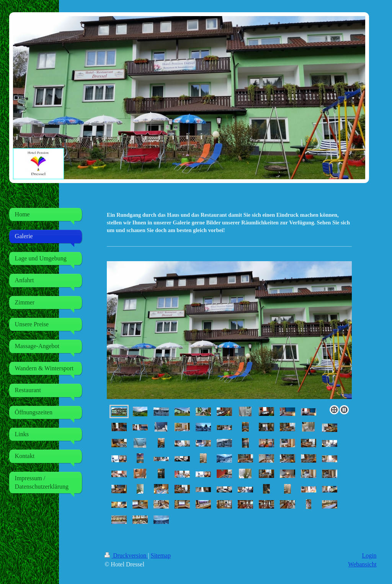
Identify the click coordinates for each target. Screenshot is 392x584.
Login (369, 555)
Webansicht (362, 564)
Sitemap (161, 555)
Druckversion (126, 555)
